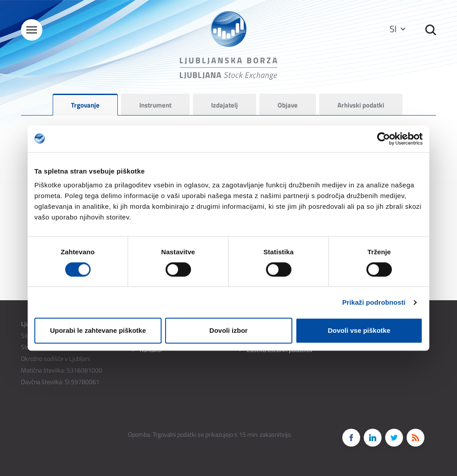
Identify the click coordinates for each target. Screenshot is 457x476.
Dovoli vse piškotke (359, 330)
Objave (288, 105)
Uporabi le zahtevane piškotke (98, 330)
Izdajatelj (224, 105)
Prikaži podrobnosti (374, 302)
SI (397, 29)
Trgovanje (85, 105)
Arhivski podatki (361, 105)
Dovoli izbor (228, 330)
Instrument (155, 105)
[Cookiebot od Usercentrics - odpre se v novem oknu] (384, 139)
